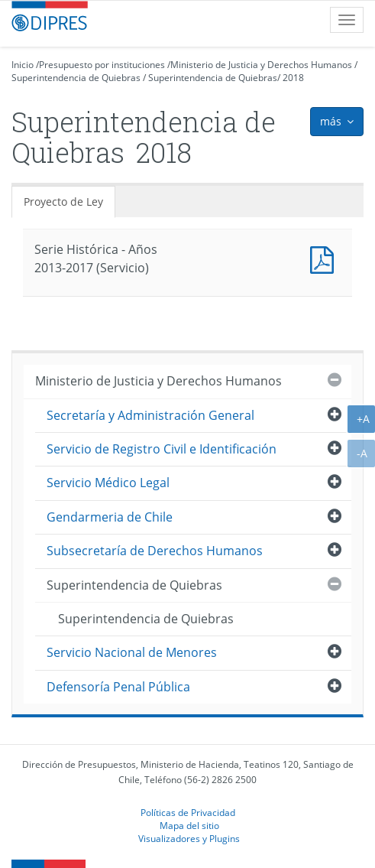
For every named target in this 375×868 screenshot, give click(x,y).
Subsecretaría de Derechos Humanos (155, 551)
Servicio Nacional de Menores (132, 652)
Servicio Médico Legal (108, 483)
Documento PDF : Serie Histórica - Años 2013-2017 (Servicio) (325, 258)
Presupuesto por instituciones (102, 65)
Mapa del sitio (189, 825)
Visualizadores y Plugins (189, 838)
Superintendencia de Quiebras (76, 78)
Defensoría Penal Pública (118, 687)
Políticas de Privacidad (188, 812)
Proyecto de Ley (63, 202)
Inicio (23, 65)
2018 (293, 78)
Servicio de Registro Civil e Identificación (162, 449)
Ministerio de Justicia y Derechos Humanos (261, 65)
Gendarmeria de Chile (110, 517)
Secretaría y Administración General (150, 415)
